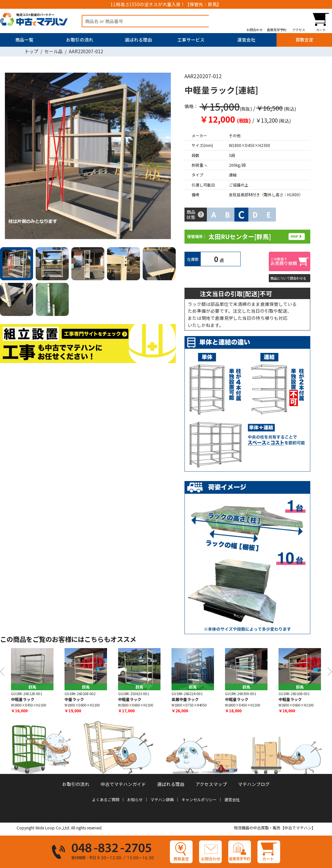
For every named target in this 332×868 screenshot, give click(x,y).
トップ (31, 51)
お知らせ (135, 799)
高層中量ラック (185, 699)
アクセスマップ (211, 784)
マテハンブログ (254, 784)
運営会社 (246, 40)
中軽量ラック (23, 699)
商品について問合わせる (288, 278)
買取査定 (304, 40)
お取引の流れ (80, 40)
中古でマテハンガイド (123, 784)
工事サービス (191, 40)
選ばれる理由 (138, 40)
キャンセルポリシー (199, 799)
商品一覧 (24, 40)
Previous (2, 672)
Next (168, 157)
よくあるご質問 (106, 799)
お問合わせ (255, 30)
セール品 (53, 51)
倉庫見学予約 (277, 30)
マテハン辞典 (162, 799)
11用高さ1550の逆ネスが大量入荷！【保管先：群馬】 (166, 4)
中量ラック (74, 699)
